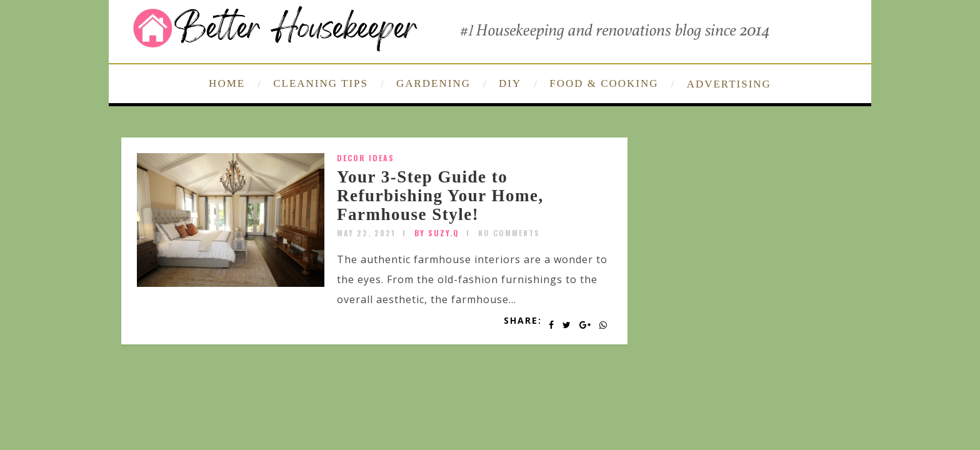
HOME (227, 83)
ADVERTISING (729, 84)
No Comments (509, 233)
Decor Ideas (366, 158)
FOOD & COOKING (604, 83)
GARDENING (433, 83)
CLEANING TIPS (321, 83)
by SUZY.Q (437, 233)
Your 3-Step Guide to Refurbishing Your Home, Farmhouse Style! (440, 195)
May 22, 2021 (366, 233)
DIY (510, 83)
